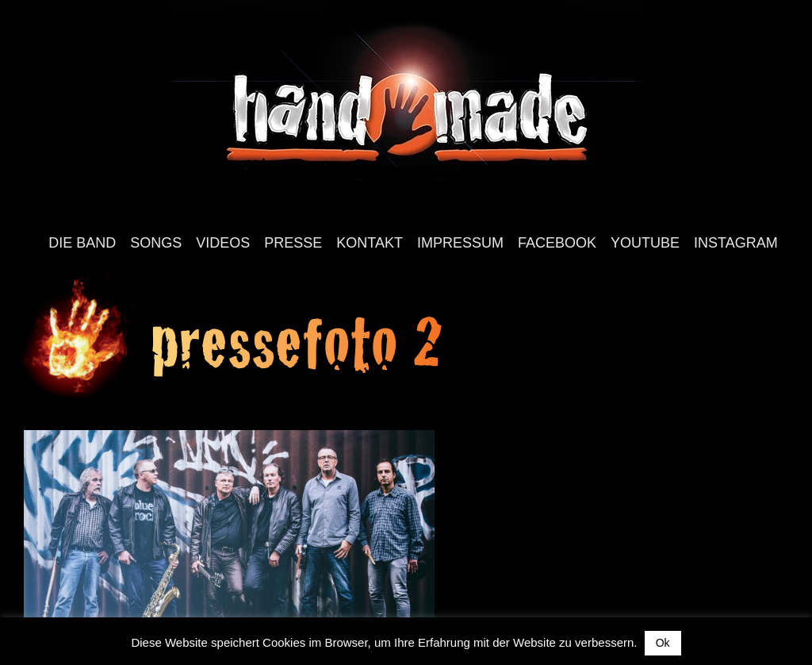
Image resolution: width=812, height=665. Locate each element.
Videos (223, 243)
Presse (293, 243)
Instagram (736, 243)
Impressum (460, 243)
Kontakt (370, 243)
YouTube (645, 243)
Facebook (557, 243)
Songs (156, 243)
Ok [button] (663, 643)
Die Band (82, 243)
